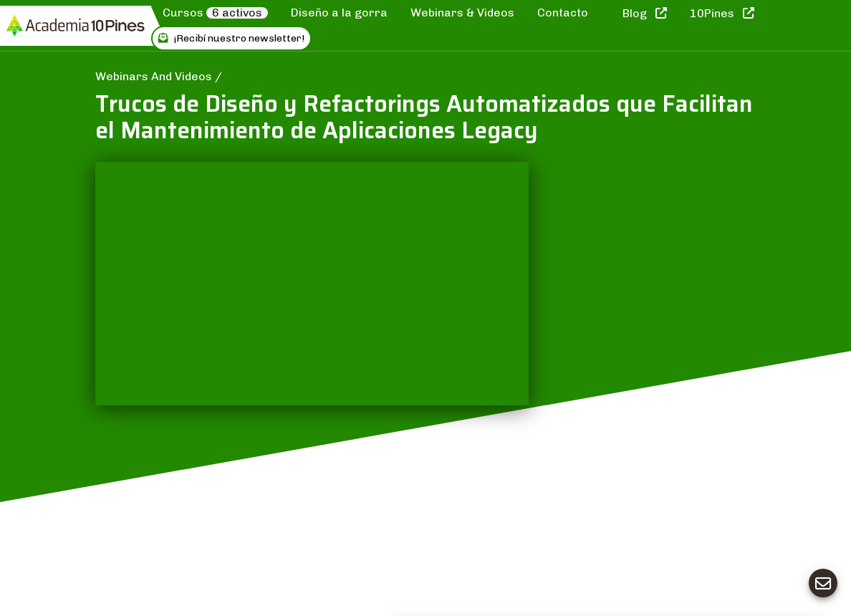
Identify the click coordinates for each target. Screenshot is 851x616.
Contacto (563, 13)
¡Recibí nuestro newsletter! (231, 38)
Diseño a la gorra (339, 13)
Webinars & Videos (462, 13)
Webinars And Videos (155, 76)
